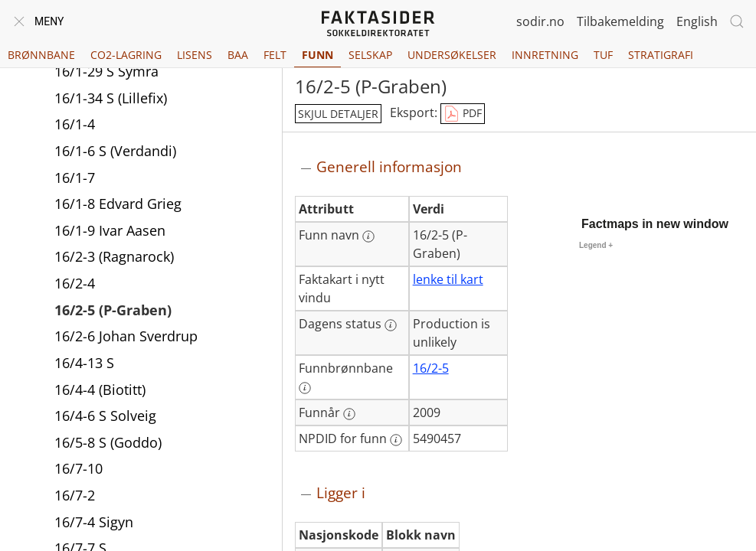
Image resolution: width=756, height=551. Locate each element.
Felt (275, 55)
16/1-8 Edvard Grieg (118, 205)
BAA (238, 55)
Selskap (370, 55)
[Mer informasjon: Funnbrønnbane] (305, 388)
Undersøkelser (452, 55)
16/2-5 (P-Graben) (113, 311)
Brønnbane (41, 55)
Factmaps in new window (655, 224)
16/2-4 (75, 285)
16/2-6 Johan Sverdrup (126, 337)
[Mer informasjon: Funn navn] (368, 236)
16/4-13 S (84, 364)
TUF (603, 55)
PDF (463, 114)
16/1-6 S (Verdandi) (115, 152)
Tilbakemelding (620, 21)
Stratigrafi (661, 55)
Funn (317, 55)
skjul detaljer (338, 114)
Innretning (545, 55)
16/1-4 (75, 126)
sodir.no (540, 21)
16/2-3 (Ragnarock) (114, 258)
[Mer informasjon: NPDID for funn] (396, 440)
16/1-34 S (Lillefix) (111, 99)
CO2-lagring (126, 55)
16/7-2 (75, 497)
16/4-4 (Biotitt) (100, 391)
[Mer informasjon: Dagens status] (391, 325)
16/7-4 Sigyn (94, 523)
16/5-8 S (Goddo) (108, 444)
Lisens (195, 55)
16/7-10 (79, 470)
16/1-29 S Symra (106, 73)
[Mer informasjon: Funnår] (349, 414)
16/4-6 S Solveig (105, 417)
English (697, 21)
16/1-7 (75, 179)
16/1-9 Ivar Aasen (110, 232)
